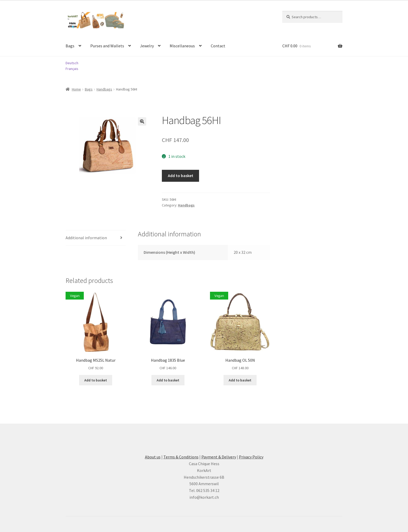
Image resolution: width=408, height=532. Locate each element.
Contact (218, 46)
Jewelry (147, 46)
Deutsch (72, 63)
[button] (142, 121)
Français (72, 69)
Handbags (104, 89)
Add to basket (181, 176)
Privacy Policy (251, 457)
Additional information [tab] (86, 238)
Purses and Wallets (107, 46)
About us (153, 457)
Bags (70, 46)
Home (76, 89)
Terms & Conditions (181, 457)
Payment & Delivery (219, 457)
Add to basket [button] (96, 380)
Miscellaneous (182, 46)
